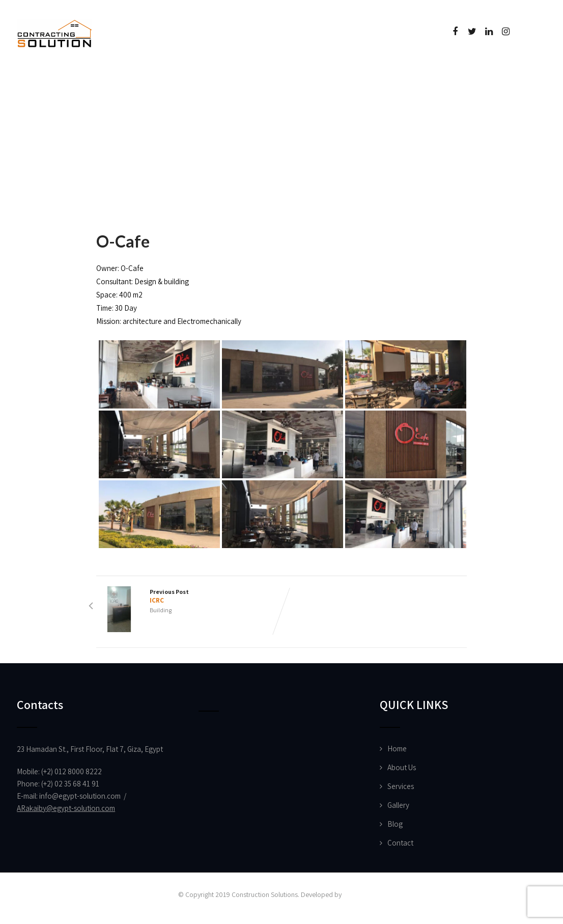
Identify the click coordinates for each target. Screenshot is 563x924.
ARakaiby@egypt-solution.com (66, 808)
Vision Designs (364, 894)
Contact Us (395, 78)
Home (45, 78)
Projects (184, 78)
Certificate (314, 78)
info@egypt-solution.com (80, 796)
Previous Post (189, 596)
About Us (109, 78)
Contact (400, 843)
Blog (395, 824)
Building (161, 610)
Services (401, 786)
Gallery (398, 805)
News (245, 78)
